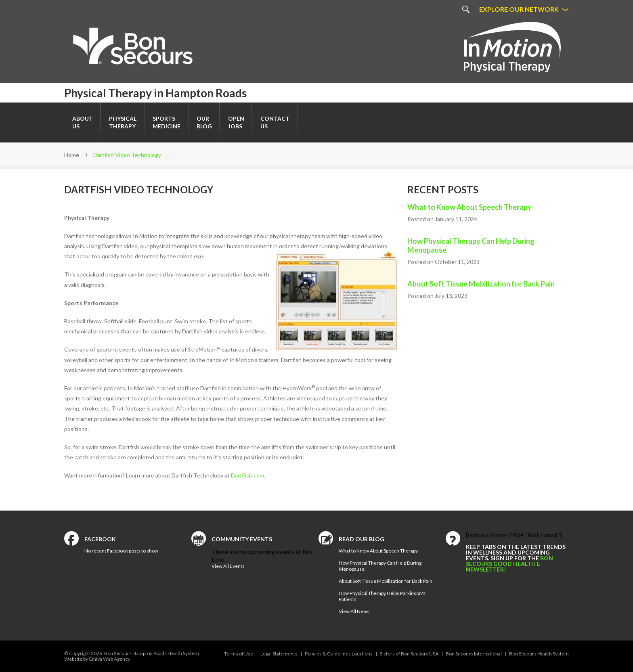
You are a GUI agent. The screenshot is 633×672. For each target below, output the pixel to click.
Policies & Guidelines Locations (339, 654)
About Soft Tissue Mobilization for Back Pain (481, 284)
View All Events (228, 566)
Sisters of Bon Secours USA (409, 654)
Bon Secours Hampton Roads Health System (152, 653)
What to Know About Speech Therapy (470, 207)
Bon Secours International (474, 654)
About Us (83, 122)
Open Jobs (236, 122)
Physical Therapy (123, 122)
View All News (354, 611)
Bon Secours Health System (539, 654)
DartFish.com (247, 475)
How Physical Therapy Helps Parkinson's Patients (382, 596)
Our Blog (204, 122)
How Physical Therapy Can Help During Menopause (471, 245)
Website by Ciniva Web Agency (97, 659)
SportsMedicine (167, 122)
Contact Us (275, 122)
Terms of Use (239, 654)
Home (72, 155)
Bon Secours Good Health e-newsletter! (509, 564)
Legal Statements (279, 654)
